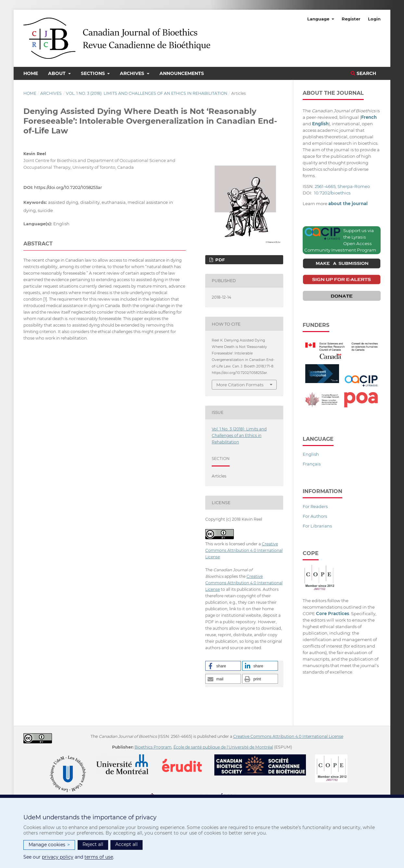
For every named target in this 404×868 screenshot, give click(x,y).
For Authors (315, 516)
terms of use (99, 857)
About (57, 73)
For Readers (315, 506)
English (311, 454)
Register (351, 19)
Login (374, 19)
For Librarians (317, 526)
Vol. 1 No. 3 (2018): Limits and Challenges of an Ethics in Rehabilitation (147, 93)
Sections (94, 73)
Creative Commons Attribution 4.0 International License (244, 550)
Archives (133, 73)
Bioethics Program (153, 747)
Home (31, 73)
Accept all (126, 844)
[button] (223, 666)
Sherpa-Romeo (354, 186)
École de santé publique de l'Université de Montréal (223, 747)
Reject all (93, 844)
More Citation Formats (240, 385)
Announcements (182, 73)
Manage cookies (49, 845)
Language (319, 19)
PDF (219, 260)
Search (363, 73)
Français (312, 464)
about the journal (348, 204)
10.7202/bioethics (332, 193)
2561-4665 (325, 186)
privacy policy (58, 857)
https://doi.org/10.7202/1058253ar (68, 187)
